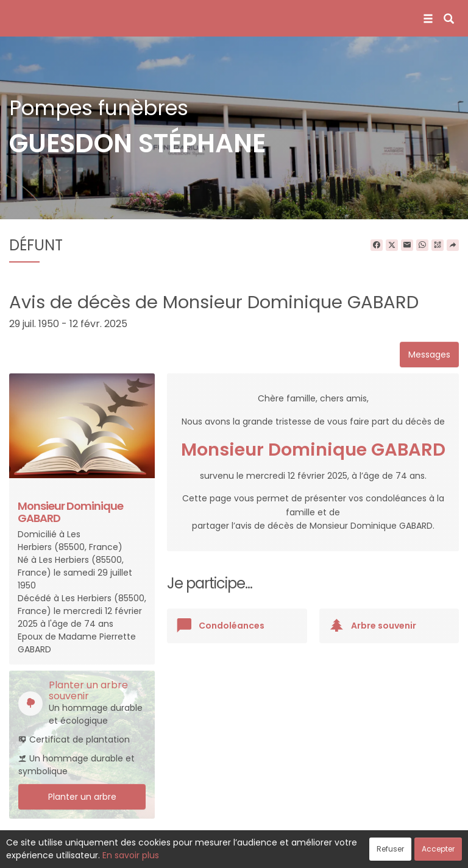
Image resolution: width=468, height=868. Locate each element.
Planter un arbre (82, 797)
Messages (429, 355)
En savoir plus (131, 855)
